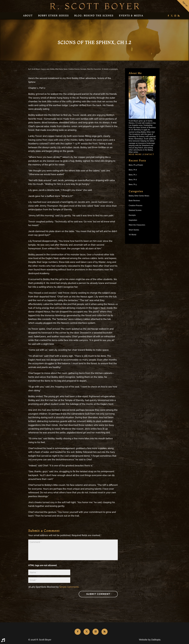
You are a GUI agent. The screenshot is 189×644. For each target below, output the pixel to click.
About (28, 16)
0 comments (113, 69)
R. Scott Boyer (35, 69)
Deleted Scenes (135, 210)
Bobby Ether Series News (59, 69)
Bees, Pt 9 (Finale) (136, 165)
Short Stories (134, 230)
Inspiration (133, 220)
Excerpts (83, 69)
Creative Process (74, 69)
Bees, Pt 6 (133, 180)
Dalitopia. (156, 640)
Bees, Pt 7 (133, 175)
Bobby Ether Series (53, 16)
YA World (105, 69)
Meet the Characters (94, 69)
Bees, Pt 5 (133, 184)
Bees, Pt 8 (133, 170)
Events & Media (131, 16)
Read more (136, 154)
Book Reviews (134, 201)
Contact (149, 154)
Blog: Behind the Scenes (94, 16)
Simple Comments (69, 587)
